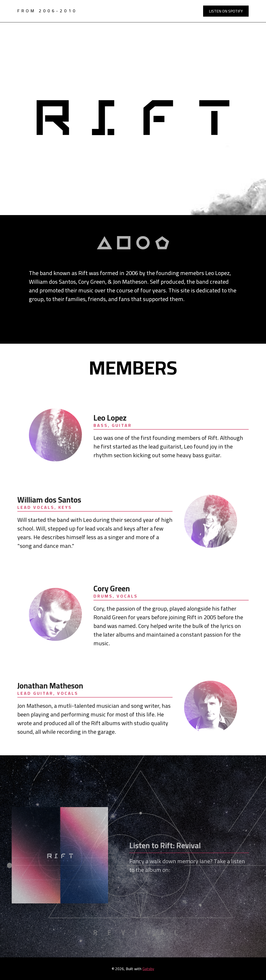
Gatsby (148, 969)
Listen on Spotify (226, 11)
